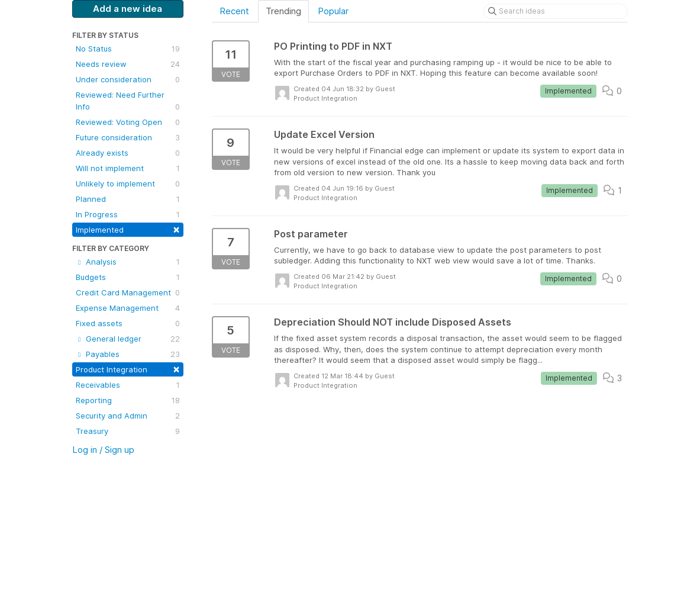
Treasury (128, 431)
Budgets (128, 277)
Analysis (128, 262)
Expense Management (128, 308)
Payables (128, 354)
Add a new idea (128, 9)
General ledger (128, 339)
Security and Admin (128, 416)
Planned (128, 199)
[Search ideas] (556, 11)
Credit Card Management (128, 292)
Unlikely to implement (128, 184)
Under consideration (128, 79)
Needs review (128, 64)
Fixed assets (128, 323)
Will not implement (128, 168)
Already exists (128, 153)
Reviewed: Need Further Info (128, 101)
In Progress (128, 214)
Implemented (128, 229)
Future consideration (128, 137)
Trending (283, 11)
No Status (128, 49)
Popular (333, 11)
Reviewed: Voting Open (128, 122)
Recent (234, 11)
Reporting (128, 400)
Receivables (128, 385)
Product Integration (128, 369)
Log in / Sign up (103, 450)
